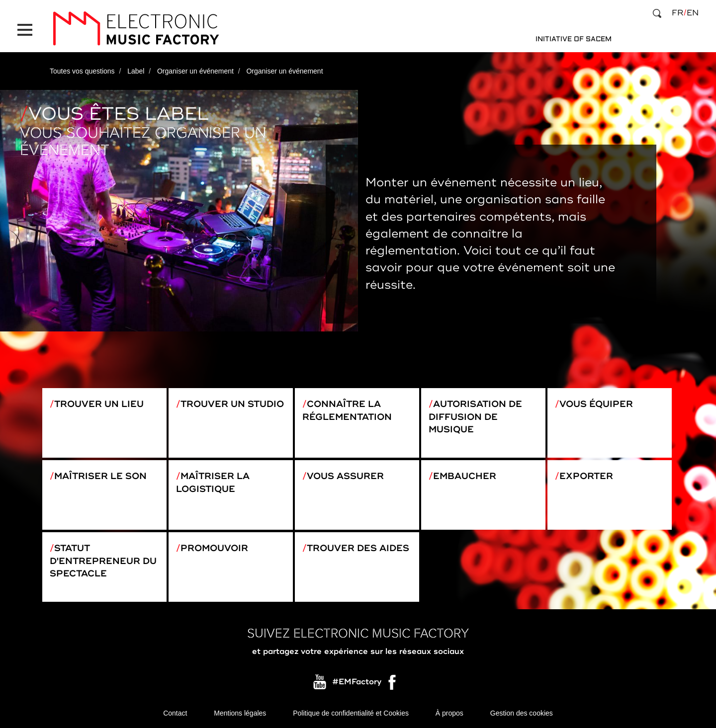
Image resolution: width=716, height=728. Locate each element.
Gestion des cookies (522, 713)
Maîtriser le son (100, 476)
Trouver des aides (358, 548)
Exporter (586, 476)
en (693, 13)
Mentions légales (240, 713)
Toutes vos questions (82, 71)
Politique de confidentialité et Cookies (351, 713)
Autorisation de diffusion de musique (475, 417)
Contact (175, 713)
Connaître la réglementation (347, 410)
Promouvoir (214, 548)
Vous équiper (596, 404)
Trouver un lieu (99, 404)
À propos (449, 713)
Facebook (393, 685)
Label (136, 71)
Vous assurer (345, 476)
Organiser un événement (195, 71)
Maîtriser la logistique (213, 483)
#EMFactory (357, 682)
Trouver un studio (232, 404)
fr (677, 13)
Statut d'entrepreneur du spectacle (103, 561)
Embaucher (465, 476)
